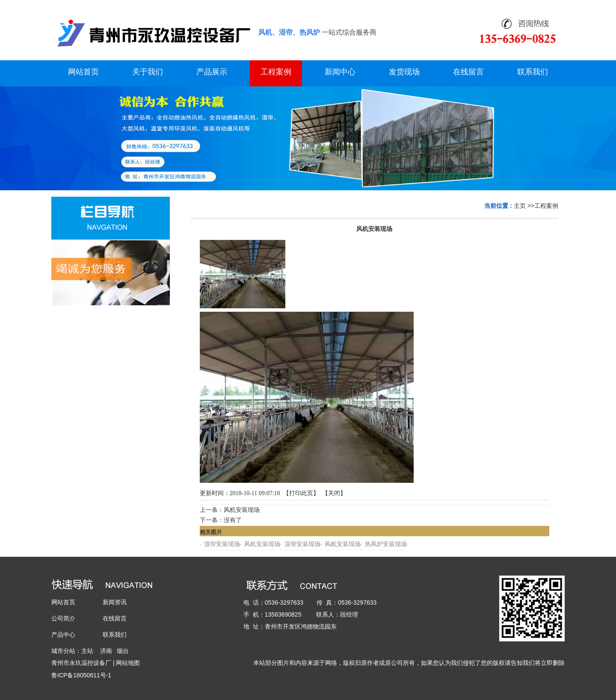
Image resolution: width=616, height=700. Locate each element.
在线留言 (115, 618)
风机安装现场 (242, 510)
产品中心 (63, 635)
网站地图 (128, 663)
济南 (106, 651)
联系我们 (115, 635)
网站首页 (63, 602)
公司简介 (63, 618)
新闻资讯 (115, 602)
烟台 (123, 651)
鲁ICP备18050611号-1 (81, 675)
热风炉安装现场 (386, 544)
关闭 (334, 493)
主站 (87, 651)
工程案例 (546, 206)
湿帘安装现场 (222, 544)
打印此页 (301, 493)
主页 (520, 206)
